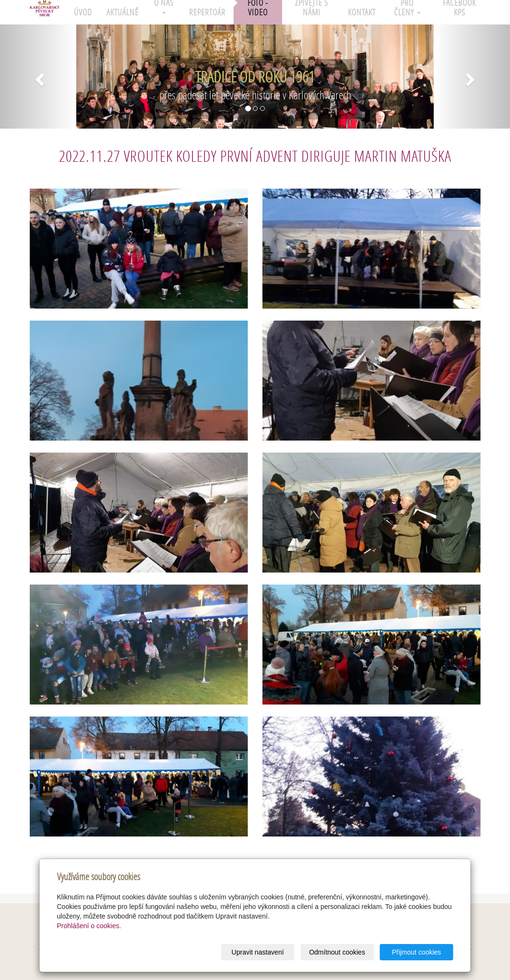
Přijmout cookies (417, 952)
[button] (38, 77)
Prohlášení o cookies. (89, 926)
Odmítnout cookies (337, 952)
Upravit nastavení (258, 952)
